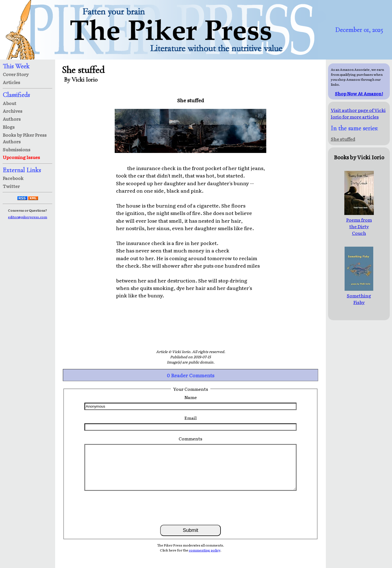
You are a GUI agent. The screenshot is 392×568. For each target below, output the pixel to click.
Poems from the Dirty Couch (359, 223)
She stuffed (343, 139)
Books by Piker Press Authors (25, 138)
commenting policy (205, 550)
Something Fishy (359, 295)
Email (190, 418)
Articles (11, 82)
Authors (12, 119)
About (10, 103)
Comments (190, 438)
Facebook (13, 178)
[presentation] (190, 507)
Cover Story (16, 74)
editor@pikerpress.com (28, 217)
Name (191, 397)
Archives (13, 111)
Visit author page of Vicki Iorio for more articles (358, 113)
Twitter (11, 186)
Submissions (17, 149)
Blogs (9, 127)
